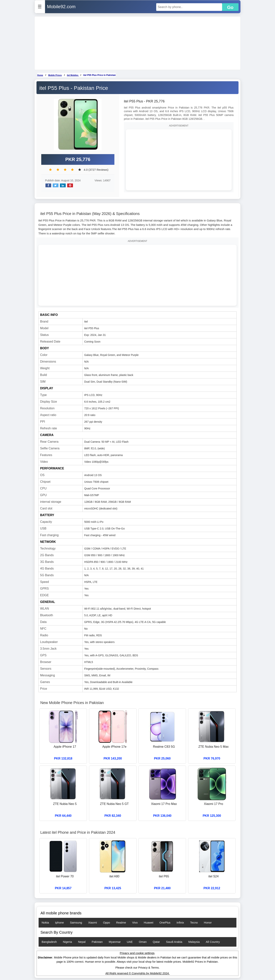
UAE (130, 942)
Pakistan (97, 942)
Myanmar (115, 942)
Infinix (180, 922)
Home (40, 75)
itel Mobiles (73, 75)
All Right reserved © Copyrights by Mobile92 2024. (137, 973)
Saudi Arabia (174, 942)
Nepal (82, 942)
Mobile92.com (61, 7)
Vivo (135, 922)
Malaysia (194, 942)
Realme (121, 922)
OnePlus (165, 922)
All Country (213, 942)
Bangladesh (49, 942)
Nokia (45, 922)
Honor (208, 922)
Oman (143, 942)
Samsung (76, 922)
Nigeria (67, 942)
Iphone (59, 922)
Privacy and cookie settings (137, 953)
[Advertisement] (137, 43)
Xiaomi (93, 922)
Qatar (156, 942)
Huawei (149, 922)
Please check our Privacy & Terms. (137, 968)
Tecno (194, 922)
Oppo (106, 922)
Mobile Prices (55, 75)
